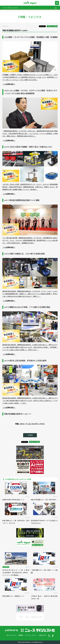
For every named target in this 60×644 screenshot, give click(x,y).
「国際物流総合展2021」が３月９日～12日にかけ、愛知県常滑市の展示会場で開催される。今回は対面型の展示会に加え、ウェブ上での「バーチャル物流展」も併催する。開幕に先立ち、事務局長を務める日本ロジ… (30, 134)
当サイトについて (12, 635)
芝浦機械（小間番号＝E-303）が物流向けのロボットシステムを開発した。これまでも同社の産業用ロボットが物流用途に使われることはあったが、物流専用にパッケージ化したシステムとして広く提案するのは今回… (30, 77)
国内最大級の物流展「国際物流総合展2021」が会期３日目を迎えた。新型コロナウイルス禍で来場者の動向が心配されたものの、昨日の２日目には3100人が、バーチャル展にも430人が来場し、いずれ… (30, 401)
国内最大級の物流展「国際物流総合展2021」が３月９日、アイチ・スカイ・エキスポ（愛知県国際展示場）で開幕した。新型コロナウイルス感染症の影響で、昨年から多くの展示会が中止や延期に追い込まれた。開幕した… (30, 294)
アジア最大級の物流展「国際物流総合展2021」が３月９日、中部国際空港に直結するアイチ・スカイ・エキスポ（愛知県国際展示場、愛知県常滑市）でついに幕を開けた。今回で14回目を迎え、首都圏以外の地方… (30, 240)
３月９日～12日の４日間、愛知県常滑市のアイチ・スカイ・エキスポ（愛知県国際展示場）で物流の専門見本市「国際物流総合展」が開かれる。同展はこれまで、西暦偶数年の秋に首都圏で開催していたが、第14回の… (30, 187)
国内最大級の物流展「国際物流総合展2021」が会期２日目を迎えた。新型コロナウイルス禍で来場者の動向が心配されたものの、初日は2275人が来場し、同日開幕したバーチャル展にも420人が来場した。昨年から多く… (30, 347)
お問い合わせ (42, 635)
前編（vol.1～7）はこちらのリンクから (30, 424)
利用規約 (21, 635)
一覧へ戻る (30, 435)
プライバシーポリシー (31, 635)
